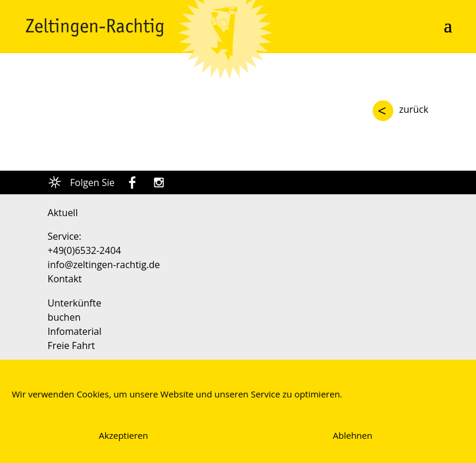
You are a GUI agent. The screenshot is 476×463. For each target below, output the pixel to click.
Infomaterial (75, 331)
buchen (64, 317)
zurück (414, 109)
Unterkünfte (75, 303)
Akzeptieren (123, 435)
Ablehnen (353, 435)
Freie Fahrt (71, 345)
